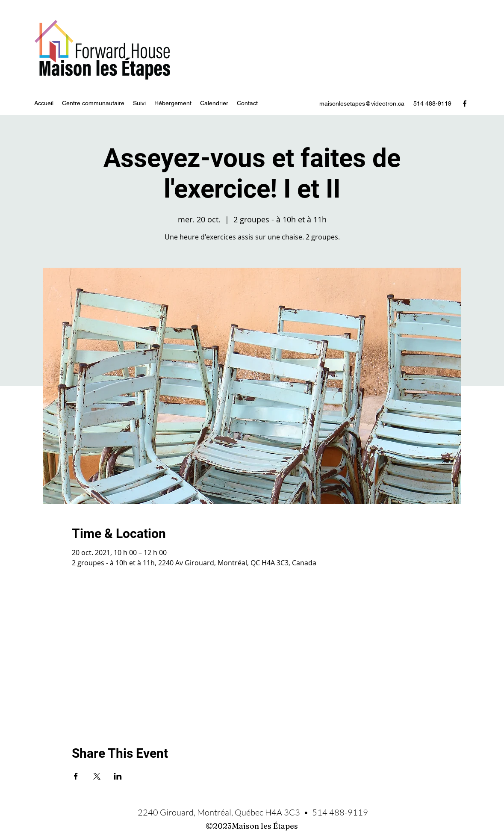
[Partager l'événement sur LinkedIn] (118, 776)
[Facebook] (465, 103)
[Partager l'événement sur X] (97, 776)
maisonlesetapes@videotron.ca (362, 103)
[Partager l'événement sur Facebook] (76, 776)
